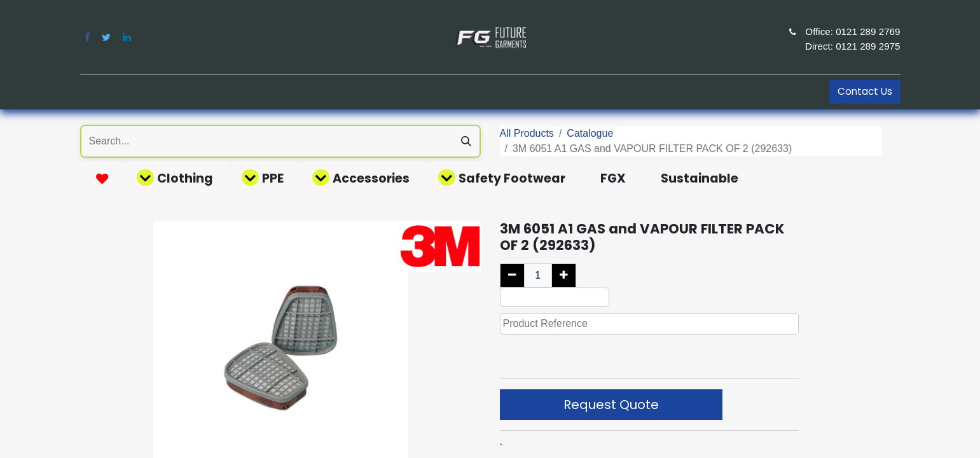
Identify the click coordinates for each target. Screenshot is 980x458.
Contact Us (865, 91)
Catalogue (590, 133)
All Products (527, 133)
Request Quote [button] (611, 405)
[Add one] (564, 275)
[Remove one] (512, 275)
